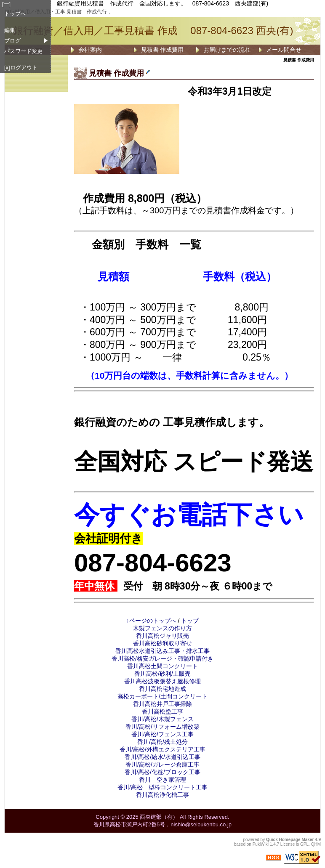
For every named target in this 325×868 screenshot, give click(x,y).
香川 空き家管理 (162, 780)
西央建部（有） (159, 817)
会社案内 (90, 50)
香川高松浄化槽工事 (162, 795)
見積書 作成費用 (162, 50)
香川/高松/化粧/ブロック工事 (162, 772)
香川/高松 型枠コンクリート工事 (162, 787)
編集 (10, 30)
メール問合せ (284, 50)
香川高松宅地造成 (162, 689)
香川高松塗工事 (162, 711)
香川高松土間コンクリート (162, 666)
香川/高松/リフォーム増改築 (162, 727)
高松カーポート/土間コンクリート (162, 696)
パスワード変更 (23, 51)
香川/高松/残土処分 (162, 742)
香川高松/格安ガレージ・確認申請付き (162, 658)
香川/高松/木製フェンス (162, 719)
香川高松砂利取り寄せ (162, 643)
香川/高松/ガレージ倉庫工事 (162, 764)
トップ (190, 621)
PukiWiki (261, 844)
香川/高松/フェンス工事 (162, 734)
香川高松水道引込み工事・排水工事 (162, 651)
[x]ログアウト (21, 68)
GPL (304, 844)
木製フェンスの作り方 (162, 628)
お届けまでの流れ (227, 50)
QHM (316, 844)
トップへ (15, 14)
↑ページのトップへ (151, 621)
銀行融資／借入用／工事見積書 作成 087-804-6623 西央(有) (153, 31)
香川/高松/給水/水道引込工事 (162, 757)
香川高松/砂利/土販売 (162, 674)
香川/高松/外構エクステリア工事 (162, 749)
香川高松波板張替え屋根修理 (162, 681)
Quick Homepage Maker (290, 840)
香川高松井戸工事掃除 (162, 704)
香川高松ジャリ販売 (162, 636)
